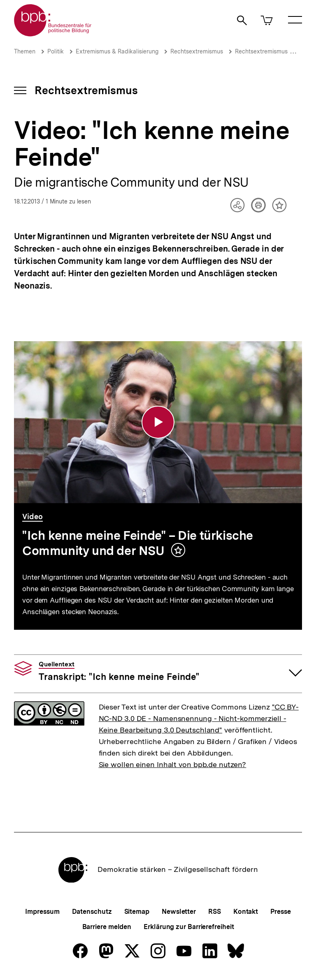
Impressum (42, 912)
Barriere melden (107, 927)
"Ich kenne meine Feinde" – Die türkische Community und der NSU (138, 543)
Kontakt (246, 912)
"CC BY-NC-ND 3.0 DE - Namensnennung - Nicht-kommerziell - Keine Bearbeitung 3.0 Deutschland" (199, 718)
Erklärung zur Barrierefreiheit (189, 927)
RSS (215, 912)
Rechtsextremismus (197, 51)
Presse (280, 912)
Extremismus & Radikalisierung (117, 51)
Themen (25, 51)
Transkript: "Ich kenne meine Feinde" (119, 671)
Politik (56, 51)
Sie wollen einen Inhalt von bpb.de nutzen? (173, 764)
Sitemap (137, 912)
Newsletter (179, 912)
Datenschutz (92, 912)
